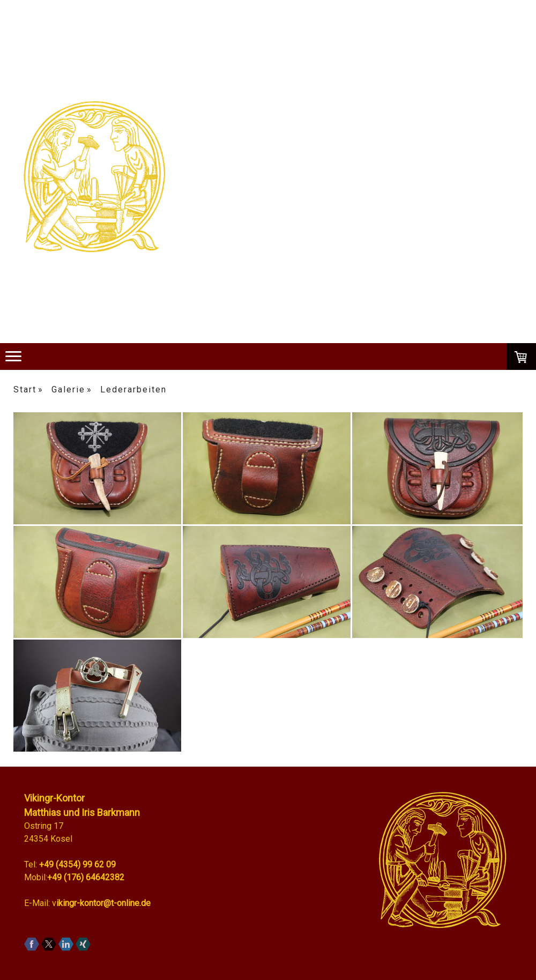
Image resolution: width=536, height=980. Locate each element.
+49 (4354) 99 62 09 (77, 864)
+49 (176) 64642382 (86, 877)
